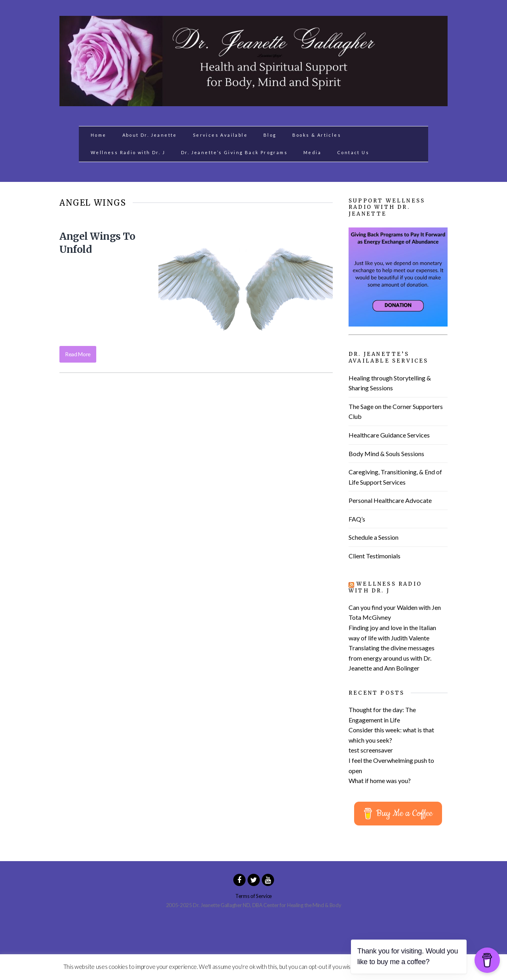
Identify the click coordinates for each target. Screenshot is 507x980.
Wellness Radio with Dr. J (128, 152)
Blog (270, 135)
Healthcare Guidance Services (389, 435)
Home (99, 135)
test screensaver (371, 750)
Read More (78, 354)
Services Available (220, 135)
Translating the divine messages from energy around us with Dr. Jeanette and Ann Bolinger (392, 658)
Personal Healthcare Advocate (390, 500)
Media (312, 152)
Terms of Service (253, 896)
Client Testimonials (375, 556)
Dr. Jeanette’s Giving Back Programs (234, 152)
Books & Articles (317, 135)
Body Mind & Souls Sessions (386, 454)
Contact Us (353, 152)
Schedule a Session (374, 537)
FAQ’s (357, 519)
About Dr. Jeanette (150, 135)
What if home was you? (380, 780)
